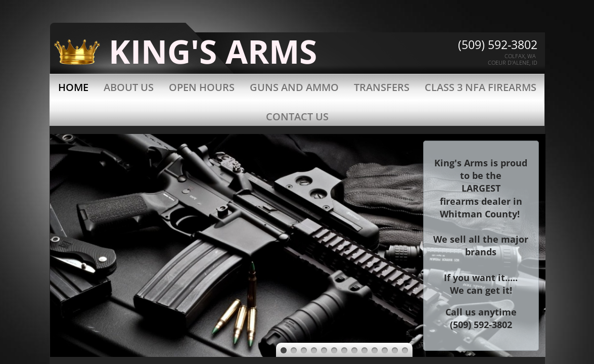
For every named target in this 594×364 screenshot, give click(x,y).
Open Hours (202, 87)
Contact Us (297, 117)
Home (73, 87)
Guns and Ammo (294, 87)
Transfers (382, 87)
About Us (129, 87)
